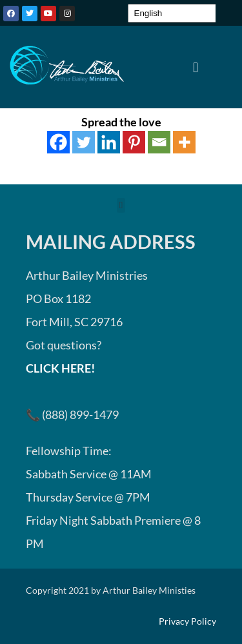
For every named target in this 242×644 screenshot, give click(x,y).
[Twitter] (84, 142)
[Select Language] (178, 13)
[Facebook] (58, 142)
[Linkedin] (109, 142)
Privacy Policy (187, 621)
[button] (195, 67)
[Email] (159, 142)
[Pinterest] (134, 142)
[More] (184, 142)
